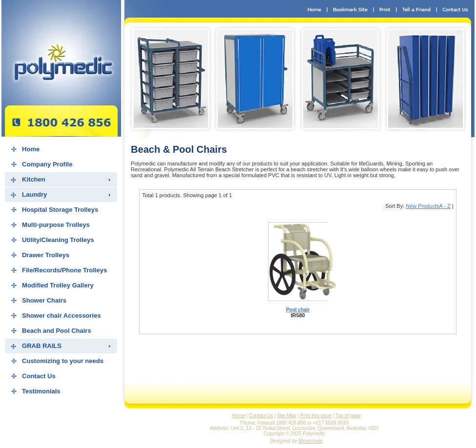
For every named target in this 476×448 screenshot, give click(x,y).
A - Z (445, 206)
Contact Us (39, 376)
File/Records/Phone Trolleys (64, 270)
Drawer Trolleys (46, 255)
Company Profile (47, 164)
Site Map (286, 416)
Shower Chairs (44, 300)
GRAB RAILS (42, 346)
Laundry (34, 194)
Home (31, 149)
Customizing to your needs (63, 361)
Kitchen (34, 179)
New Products (422, 206)
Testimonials (41, 391)
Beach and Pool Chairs (57, 331)
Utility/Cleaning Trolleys (58, 240)
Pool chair (298, 310)
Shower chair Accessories (61, 316)
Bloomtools (311, 441)
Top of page (348, 416)
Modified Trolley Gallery (58, 285)
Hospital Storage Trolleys (60, 210)
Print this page (316, 416)
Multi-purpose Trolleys (56, 225)
